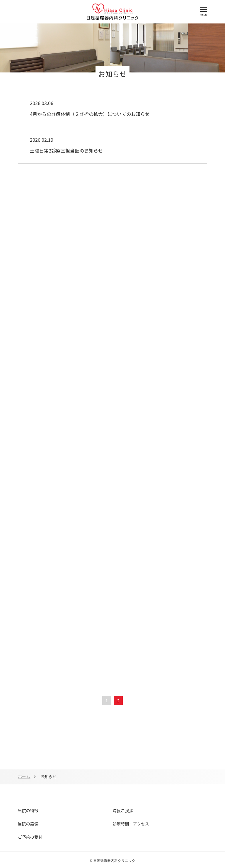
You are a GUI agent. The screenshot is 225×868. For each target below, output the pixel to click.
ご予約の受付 (30, 837)
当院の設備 (28, 824)
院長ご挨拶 (123, 811)
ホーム (24, 776)
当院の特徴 (28, 811)
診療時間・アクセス (131, 824)
